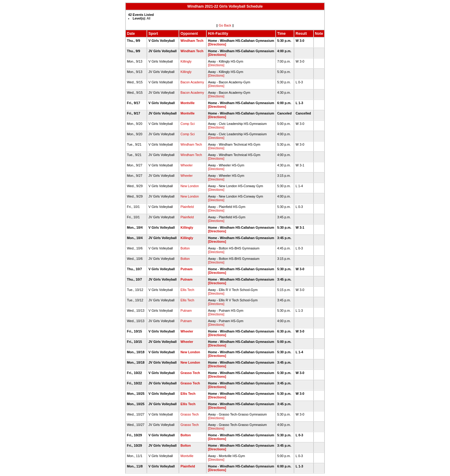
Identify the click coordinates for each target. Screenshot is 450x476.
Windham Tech (192, 41)
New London (190, 186)
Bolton (185, 248)
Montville (187, 103)
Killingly (186, 61)
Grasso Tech (190, 373)
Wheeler (187, 165)
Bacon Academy (192, 82)
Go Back (225, 25)
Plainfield (187, 207)
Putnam (186, 269)
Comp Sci (187, 124)
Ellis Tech (187, 290)
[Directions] (217, 44)
